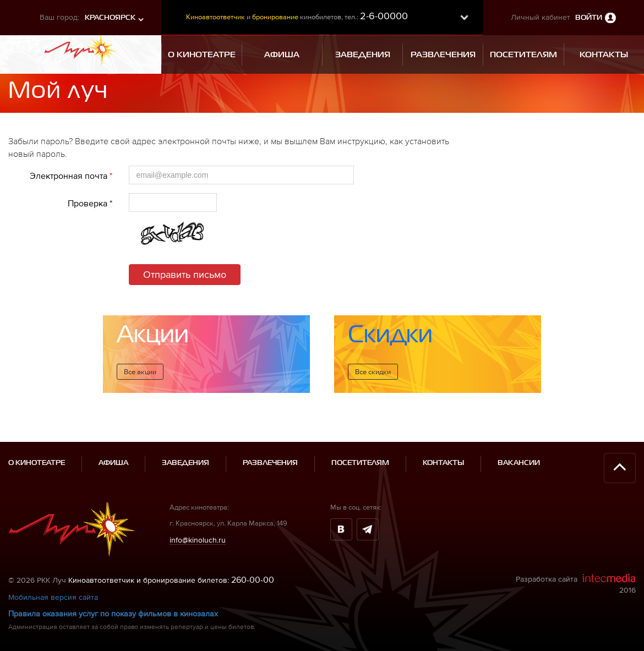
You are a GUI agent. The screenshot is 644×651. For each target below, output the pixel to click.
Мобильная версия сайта (53, 586)
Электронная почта (71, 176)
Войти (589, 18)
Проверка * (90, 203)
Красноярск (110, 18)
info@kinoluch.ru (198, 528)
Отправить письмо (185, 274)
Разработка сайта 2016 (576, 572)
